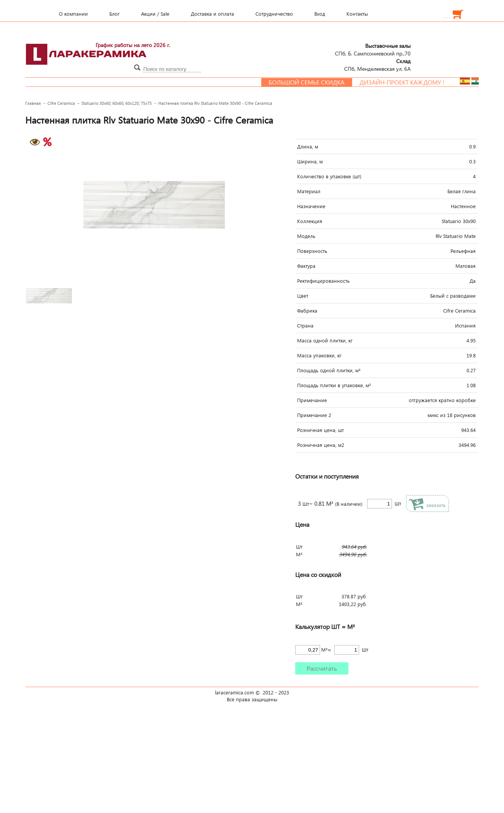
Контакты (357, 14)
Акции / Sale (155, 14)
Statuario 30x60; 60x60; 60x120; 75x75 (117, 103)
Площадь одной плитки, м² (329, 370)
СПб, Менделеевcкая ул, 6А (377, 65)
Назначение (311, 206)
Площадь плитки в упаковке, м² (334, 385)
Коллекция (310, 221)
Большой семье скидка (311, 82)
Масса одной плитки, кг (325, 341)
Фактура (306, 266)
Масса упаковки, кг (319, 355)
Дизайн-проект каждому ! (407, 82)
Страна (305, 326)
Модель (306, 236)
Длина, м (308, 147)
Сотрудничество (274, 14)
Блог (115, 14)
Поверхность (312, 251)
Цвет (303, 296)
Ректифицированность (324, 281)
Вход (320, 14)
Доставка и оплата (212, 14)
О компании (73, 14)
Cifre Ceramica (61, 103)
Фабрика (307, 311)
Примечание (312, 400)
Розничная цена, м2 (321, 445)
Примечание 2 (314, 415)
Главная (33, 103)
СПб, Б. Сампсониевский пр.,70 (373, 49)
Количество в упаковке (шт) (329, 176)
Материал (309, 191)
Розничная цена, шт (320, 430)
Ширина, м (310, 161)
